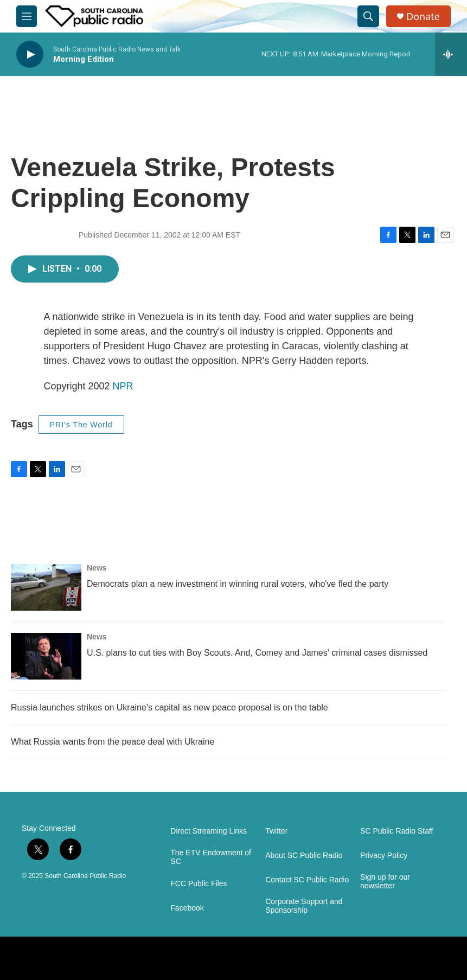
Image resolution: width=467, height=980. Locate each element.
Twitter (276, 831)
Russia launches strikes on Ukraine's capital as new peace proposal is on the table (169, 707)
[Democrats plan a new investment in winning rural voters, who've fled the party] (46, 587)
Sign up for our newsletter (385, 882)
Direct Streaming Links (209, 831)
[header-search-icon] (368, 16)
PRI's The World (81, 425)
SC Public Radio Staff (396, 831)
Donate (423, 17)
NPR (123, 386)
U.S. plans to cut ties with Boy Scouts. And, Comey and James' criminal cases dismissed (257, 653)
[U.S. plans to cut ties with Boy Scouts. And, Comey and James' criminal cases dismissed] (46, 656)
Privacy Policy (384, 856)
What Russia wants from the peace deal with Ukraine (113, 742)
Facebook (187, 908)
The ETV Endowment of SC (211, 857)
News (97, 568)
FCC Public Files (199, 884)
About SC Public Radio (304, 856)
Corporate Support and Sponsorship (304, 906)
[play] (30, 55)
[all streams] (451, 54)
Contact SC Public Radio (307, 880)
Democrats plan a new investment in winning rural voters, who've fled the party (238, 584)
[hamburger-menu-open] (27, 16)
